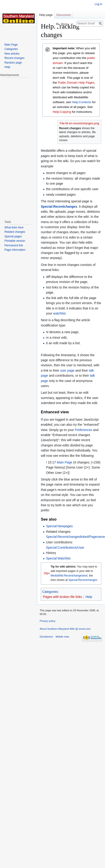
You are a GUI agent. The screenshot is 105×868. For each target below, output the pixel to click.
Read (55, 24)
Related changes (15, 232)
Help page (46, 15)
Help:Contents (81, 102)
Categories (50, 592)
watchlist (60, 313)
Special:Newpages (59, 526)
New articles (12, 54)
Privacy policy (48, 621)
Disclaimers (46, 637)
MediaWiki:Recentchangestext (69, 576)
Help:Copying (62, 112)
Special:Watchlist (58, 558)
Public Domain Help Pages (76, 83)
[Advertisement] (18, 146)
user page (67, 370)
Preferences (83, 430)
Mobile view (62, 637)
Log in (98, 4)
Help (89, 597)
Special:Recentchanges (59, 207)
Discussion (64, 15)
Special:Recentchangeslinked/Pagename (75, 537)
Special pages (13, 236)
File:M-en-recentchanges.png (79, 123)
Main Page (64, 462)
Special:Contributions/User (65, 548)
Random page (13, 63)
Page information (15, 250)
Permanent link (14, 245)
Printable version (15, 241)
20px (47, 573)
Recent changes (14, 58)
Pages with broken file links (63, 597)
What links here (14, 227)
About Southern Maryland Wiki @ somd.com (65, 629)
